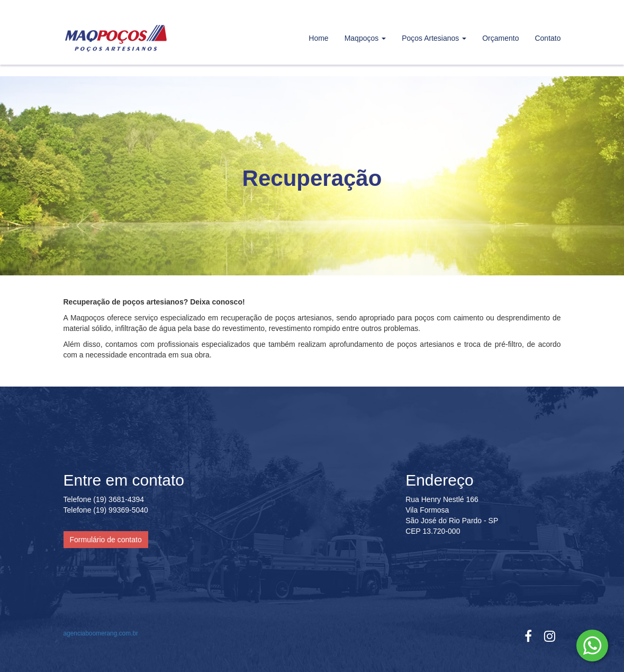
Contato (548, 38)
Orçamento (500, 38)
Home (318, 38)
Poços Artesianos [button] (434, 38)
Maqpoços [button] (365, 38)
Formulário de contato (106, 540)
